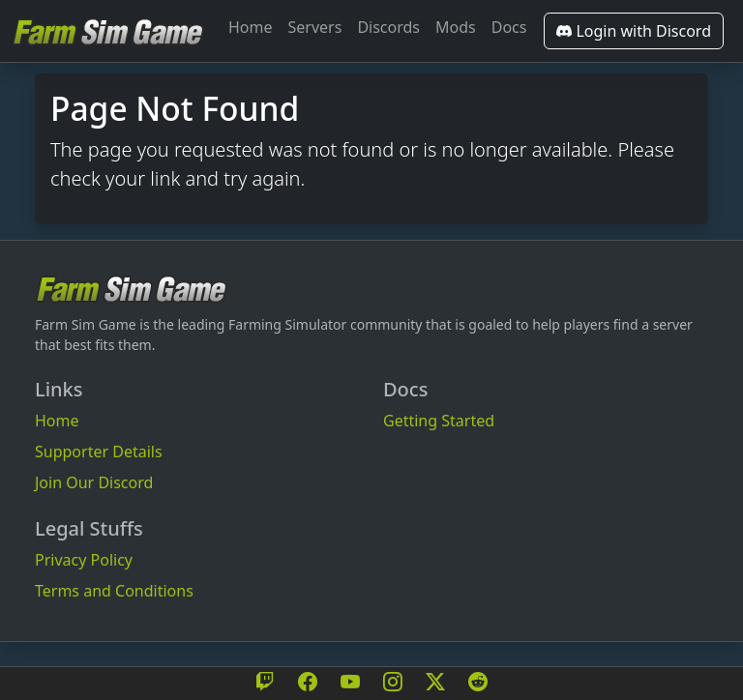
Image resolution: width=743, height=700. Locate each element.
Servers (315, 27)
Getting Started (439, 421)
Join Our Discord (94, 482)
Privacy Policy (84, 560)
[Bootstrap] (132, 289)
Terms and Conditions (114, 591)
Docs (509, 27)
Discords (388, 27)
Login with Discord (634, 31)
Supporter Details (99, 452)
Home (251, 27)
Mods (456, 27)
